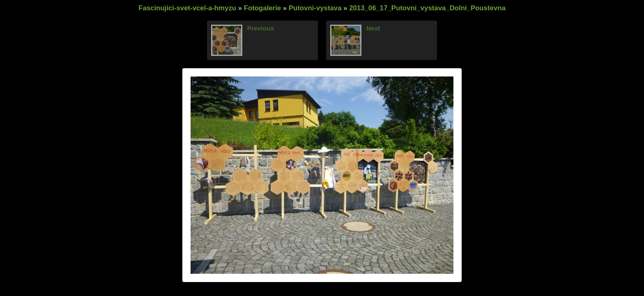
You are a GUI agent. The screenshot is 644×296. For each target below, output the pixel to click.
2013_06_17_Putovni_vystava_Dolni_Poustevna (427, 8)
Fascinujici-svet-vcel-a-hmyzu (187, 8)
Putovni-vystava (315, 8)
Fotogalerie (262, 8)
